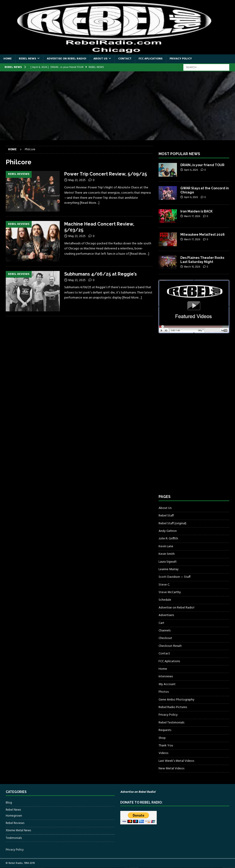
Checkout (165, 638)
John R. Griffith (168, 539)
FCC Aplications (151, 59)
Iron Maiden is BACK (196, 211)
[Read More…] (90, 203)
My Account (167, 684)
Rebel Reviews (15, 823)
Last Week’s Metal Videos (176, 761)
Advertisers (166, 615)
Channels (165, 631)
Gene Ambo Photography (176, 700)
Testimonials (14, 838)
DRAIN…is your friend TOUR (202, 165)
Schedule (165, 600)
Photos (164, 692)
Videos (163, 753)
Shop (162, 738)
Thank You (166, 746)
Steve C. (164, 585)
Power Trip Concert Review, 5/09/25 (106, 174)
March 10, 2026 (192, 267)
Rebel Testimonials (171, 723)
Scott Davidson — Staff (175, 577)
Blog (9, 803)
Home (8, 59)
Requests (165, 730)
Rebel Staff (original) (172, 523)
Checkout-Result (170, 646)
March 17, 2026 (192, 216)
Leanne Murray (169, 569)
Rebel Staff (166, 516)
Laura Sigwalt (168, 562)
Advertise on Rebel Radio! (67, 59)
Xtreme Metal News (18, 830)
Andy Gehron (168, 531)
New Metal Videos (171, 769)
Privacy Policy (181, 59)
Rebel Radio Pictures (173, 707)
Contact (125, 59)
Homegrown (14, 816)
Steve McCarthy (170, 592)
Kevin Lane (166, 546)
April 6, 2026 (191, 170)
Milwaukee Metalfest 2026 (203, 234)
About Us (100, 59)
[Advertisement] (117, 106)
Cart (161, 623)
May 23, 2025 (77, 180)
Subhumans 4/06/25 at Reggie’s (101, 274)
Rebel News (27, 59)
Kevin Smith (167, 554)
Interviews (166, 677)
